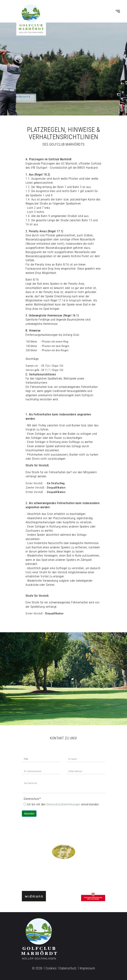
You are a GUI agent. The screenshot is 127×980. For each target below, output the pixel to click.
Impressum (87, 968)
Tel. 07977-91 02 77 (64, 872)
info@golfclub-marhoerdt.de (63, 868)
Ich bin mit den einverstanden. (62, 804)
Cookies (51, 968)
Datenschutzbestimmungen (64, 804)
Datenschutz (32, 799)
